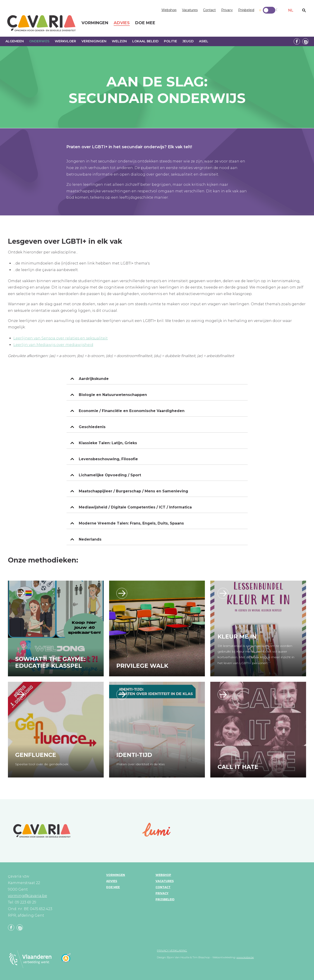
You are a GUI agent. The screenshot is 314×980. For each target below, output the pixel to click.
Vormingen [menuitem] (95, 23)
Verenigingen (94, 41)
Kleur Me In (237, 637)
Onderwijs (39, 41)
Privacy (227, 10)
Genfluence (36, 755)
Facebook (297, 41)
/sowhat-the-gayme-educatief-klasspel (21, 593)
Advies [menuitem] (122, 23)
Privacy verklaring (172, 950)
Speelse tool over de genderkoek (42, 764)
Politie (170, 41)
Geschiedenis (92, 427)
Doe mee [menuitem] (145, 23)
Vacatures (190, 10)
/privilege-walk (122, 593)
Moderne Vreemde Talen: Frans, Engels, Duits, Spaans (131, 523)
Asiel (204, 41)
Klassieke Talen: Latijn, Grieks (108, 443)
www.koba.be (245, 957)
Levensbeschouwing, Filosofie (108, 459)
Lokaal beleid (145, 41)
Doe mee (113, 887)
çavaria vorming (41, 23)
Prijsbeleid (246, 10)
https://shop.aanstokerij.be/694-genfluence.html (21, 694)
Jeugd (188, 41)
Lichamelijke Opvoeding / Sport (110, 475)
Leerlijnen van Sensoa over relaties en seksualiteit (61, 338)
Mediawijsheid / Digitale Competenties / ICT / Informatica (135, 507)
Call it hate (238, 767)
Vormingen (116, 875)
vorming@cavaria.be (28, 896)
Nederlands (90, 539)
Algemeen (15, 41)
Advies (112, 881)
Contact (209, 10)
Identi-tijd (134, 755)
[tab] (157, 379)
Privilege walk (142, 666)
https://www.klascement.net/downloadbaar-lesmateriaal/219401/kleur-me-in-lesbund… (223, 593)
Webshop (169, 10)
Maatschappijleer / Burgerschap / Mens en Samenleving (133, 491)
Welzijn (119, 41)
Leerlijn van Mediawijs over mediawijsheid (53, 345)
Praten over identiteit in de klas (140, 764)
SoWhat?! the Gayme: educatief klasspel (50, 662)
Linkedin (305, 41)
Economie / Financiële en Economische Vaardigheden (132, 411)
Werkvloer (65, 41)
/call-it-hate (223, 694)
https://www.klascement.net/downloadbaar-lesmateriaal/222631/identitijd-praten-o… (122, 694)
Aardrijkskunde (94, 379)
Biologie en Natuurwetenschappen (113, 395)
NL (291, 10)
